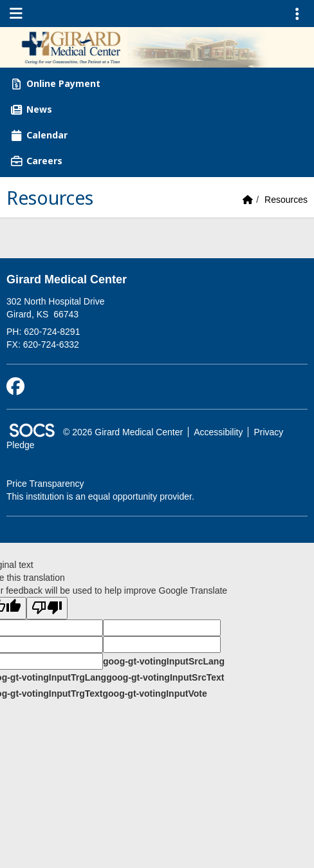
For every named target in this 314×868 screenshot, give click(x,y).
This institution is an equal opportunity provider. (100, 496)
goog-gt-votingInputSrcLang (164, 661)
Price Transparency (45, 484)
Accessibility (218, 432)
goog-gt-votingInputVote (154, 693)
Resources (286, 200)
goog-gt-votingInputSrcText (165, 677)
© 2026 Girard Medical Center (123, 432)
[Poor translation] (47, 608)
